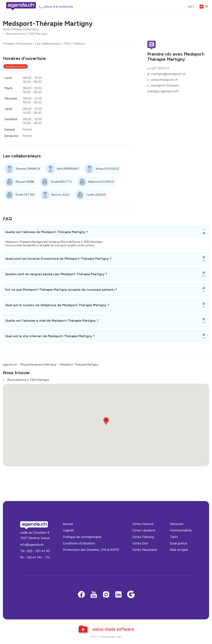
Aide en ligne (179, 550)
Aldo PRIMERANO (68, 169)
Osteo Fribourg (143, 537)
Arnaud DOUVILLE (107, 169)
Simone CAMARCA (28, 169)
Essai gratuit (179, 543)
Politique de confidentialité (82, 537)
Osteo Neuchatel (145, 550)
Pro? (191, 7)
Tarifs (174, 537)
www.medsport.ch (165, 80)
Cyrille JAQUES (96, 195)
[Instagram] (106, 595)
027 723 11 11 (160, 68)
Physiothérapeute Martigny (21, 29)
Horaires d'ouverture (17, 43)
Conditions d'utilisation (79, 543)
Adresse (79, 43)
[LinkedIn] (118, 595)
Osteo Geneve (143, 524)
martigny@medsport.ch (168, 74)
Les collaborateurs (48, 43)
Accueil (68, 524)
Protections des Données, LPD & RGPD (91, 550)
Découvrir (177, 524)
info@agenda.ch (32, 545)
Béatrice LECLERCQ (101, 182)
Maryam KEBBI (25, 182)
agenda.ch (10, 365)
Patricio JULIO (60, 195)
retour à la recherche (58, 7)
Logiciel (68, 530)
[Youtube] (94, 595)
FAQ (67, 43)
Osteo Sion (140, 543)
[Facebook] (81, 595)
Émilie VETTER (25, 195)
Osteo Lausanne (144, 530)
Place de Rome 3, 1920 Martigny (27, 34)
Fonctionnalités (181, 530)
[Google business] (131, 595)
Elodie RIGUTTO (61, 182)
